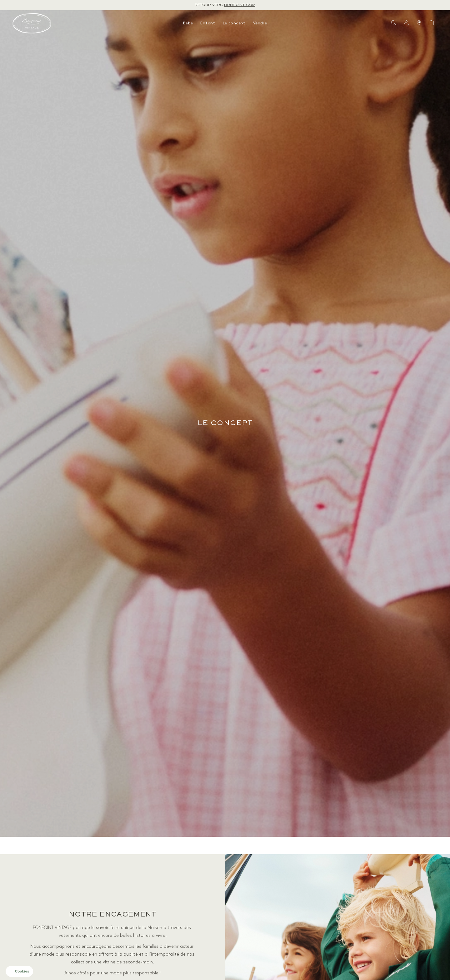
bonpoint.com (240, 5)
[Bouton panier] (431, 23)
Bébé (188, 23)
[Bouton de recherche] (394, 23)
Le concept (234, 23)
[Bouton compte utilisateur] (406, 23)
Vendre (260, 23)
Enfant (208, 23)
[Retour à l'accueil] (32, 23)
